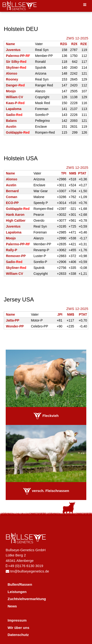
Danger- (15, 85)
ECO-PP (12, 203)
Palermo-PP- (18, 56)
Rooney (12, 79)
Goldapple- (18, 132)
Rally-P (11, 250)
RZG (64, 44)
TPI (64, 173)
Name (10, 44)
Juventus (13, 50)
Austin (11, 127)
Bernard (12, 191)
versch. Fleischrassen (46, 491)
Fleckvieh (46, 416)
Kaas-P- (15, 103)
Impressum (17, 620)
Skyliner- (16, 68)
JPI (60, 314)
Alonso (11, 73)
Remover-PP (16, 256)
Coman (11, 197)
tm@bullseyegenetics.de (27, 571)
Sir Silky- (16, 62)
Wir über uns (18, 628)
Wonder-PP (15, 326)
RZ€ (74, 44)
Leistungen (17, 592)
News (12, 606)
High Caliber (16, 220)
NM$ (73, 173)
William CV (14, 97)
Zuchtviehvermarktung (27, 599)
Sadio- (14, 115)
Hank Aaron (15, 215)
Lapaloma (14, 109)
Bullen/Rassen (20, 584)
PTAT (82, 173)
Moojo (11, 91)
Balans (11, 121)
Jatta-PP (13, 320)
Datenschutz (18, 635)
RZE (84, 44)
